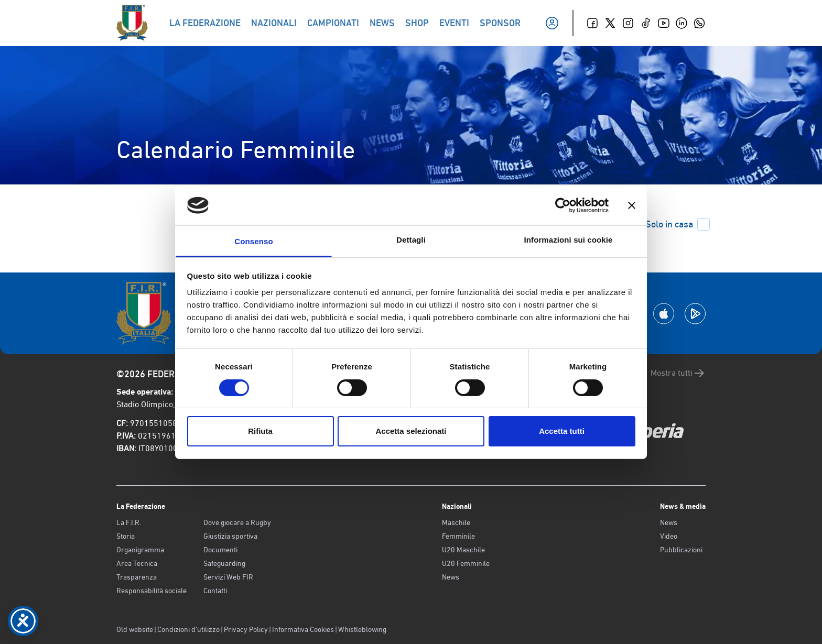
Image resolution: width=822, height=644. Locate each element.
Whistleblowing (362, 629)
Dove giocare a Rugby (237, 522)
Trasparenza (137, 577)
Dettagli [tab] (411, 240)
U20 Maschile (463, 550)
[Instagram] (628, 23)
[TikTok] (646, 23)
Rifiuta (260, 431)
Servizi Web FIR (228, 577)
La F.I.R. (129, 522)
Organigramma (140, 550)
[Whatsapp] (699, 23)
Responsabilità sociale (152, 591)
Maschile (456, 522)
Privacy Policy (246, 629)
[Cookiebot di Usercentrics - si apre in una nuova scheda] (563, 205)
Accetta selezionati (411, 431)
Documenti (220, 550)
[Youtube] (664, 23)
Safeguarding (224, 563)
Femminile (458, 536)
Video (669, 536)
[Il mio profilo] (552, 23)
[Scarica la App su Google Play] (695, 314)
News (451, 577)
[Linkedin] (682, 23)
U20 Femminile (466, 563)
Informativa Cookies (303, 629)
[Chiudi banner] (632, 205)
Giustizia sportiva (230, 536)
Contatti (215, 591)
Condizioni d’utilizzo (188, 629)
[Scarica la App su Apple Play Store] (664, 314)
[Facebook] (592, 23)
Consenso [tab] (253, 241)
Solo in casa (678, 224)
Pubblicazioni (681, 550)
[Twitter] (610, 23)
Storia (126, 536)
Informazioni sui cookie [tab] (569, 240)
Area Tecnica (137, 563)
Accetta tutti (562, 431)
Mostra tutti (678, 373)
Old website (135, 629)
